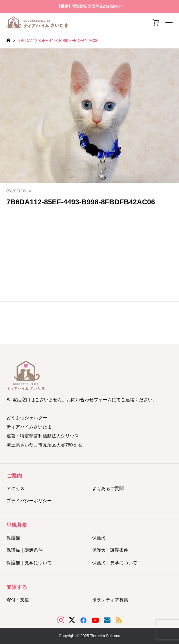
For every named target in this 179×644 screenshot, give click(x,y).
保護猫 (13, 538)
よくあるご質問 (108, 488)
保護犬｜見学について (115, 563)
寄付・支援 (18, 600)
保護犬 (99, 538)
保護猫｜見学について (29, 563)
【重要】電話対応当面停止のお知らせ (89, 6)
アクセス (16, 488)
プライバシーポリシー (29, 501)
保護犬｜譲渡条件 (110, 550)
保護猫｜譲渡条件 (25, 550)
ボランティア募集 (110, 600)
